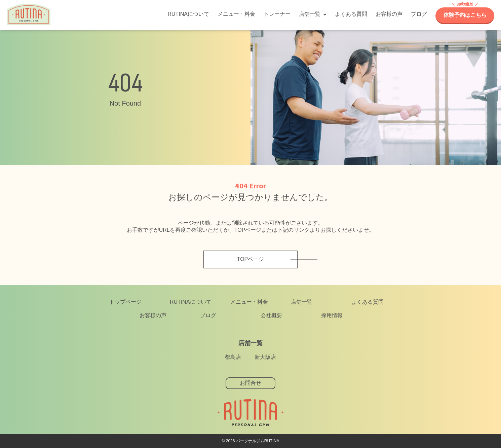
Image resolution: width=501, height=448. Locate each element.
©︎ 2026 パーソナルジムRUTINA (251, 441)
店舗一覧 (310, 14)
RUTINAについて (188, 14)
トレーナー (277, 14)
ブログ (419, 14)
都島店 (233, 357)
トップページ (125, 302)
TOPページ (251, 259)
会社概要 (271, 315)
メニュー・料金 (236, 14)
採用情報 (332, 315)
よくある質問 (351, 14)
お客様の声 (389, 14)
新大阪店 (265, 357)
